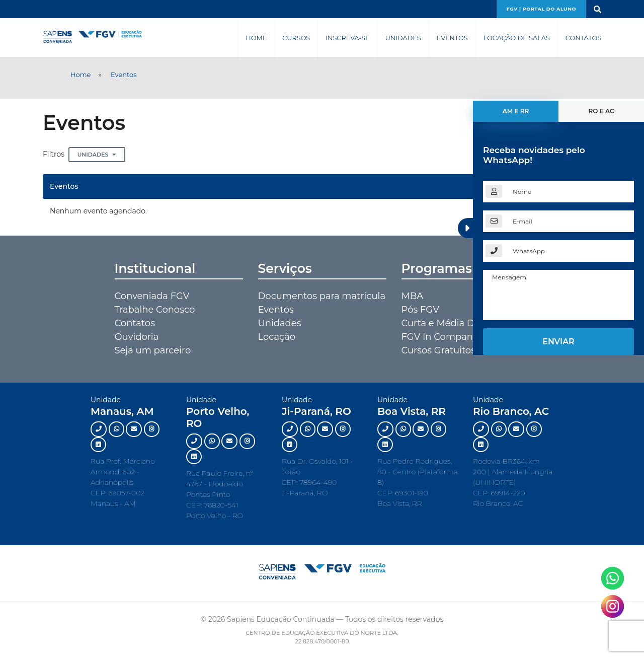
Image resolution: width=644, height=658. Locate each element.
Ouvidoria (137, 337)
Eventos (452, 38)
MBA (413, 296)
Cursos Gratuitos (438, 350)
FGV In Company (440, 337)
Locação (277, 337)
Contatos (583, 38)
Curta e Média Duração (453, 323)
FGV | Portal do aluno (541, 9)
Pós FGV (420, 310)
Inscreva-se (347, 38)
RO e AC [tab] (601, 111)
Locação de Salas (517, 38)
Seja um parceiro (153, 350)
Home (256, 38)
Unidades (403, 38)
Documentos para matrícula (322, 296)
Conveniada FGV (152, 296)
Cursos (296, 38)
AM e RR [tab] (516, 111)
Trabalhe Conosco (155, 310)
